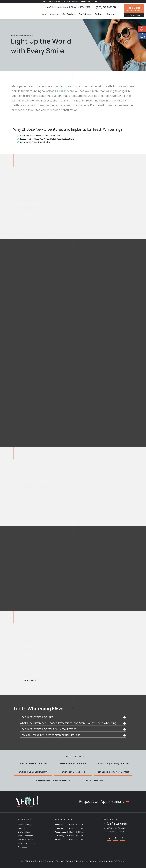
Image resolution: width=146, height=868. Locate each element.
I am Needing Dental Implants (33, 772)
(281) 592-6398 (104, 7)
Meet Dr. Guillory (25, 824)
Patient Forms (134, 15)
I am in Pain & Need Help (73, 772)
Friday (58, 839)
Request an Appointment (105, 801)
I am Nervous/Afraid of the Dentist (53, 780)
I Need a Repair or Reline (73, 763)
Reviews (99, 14)
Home (44, 14)
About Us (55, 14)
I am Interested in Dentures (33, 763)
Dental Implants (24, 832)
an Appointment (134, 9)
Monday (59, 825)
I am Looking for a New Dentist (113, 772)
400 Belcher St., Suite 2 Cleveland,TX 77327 (68, 7)
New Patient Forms (26, 839)
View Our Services (93, 780)
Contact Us (23, 847)
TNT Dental (119, 861)
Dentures (22, 828)
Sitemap (60, 861)
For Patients (85, 14)
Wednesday (61, 832)
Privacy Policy (73, 861)
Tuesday (59, 828)
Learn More (30, 680)
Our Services (69, 14)
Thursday (60, 836)
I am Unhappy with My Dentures (113, 763)
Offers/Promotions (26, 836)
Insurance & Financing (27, 843)
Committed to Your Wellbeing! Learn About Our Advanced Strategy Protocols (73, 1)
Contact (111, 14)
